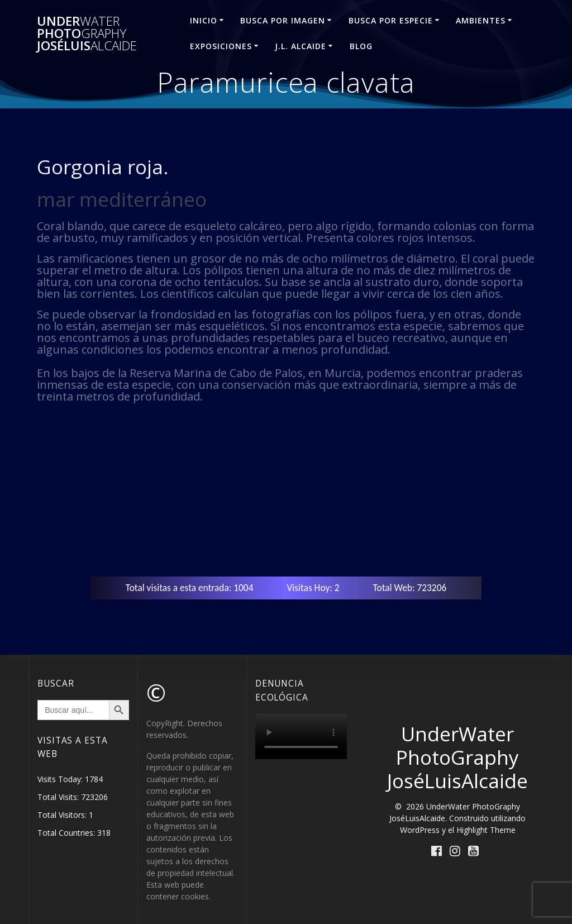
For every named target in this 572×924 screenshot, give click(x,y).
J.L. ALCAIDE (301, 46)
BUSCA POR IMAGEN (283, 20)
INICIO (204, 20)
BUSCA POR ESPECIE (391, 20)
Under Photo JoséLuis (87, 34)
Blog (361, 46)
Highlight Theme (486, 830)
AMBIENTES (481, 20)
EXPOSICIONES (221, 46)
